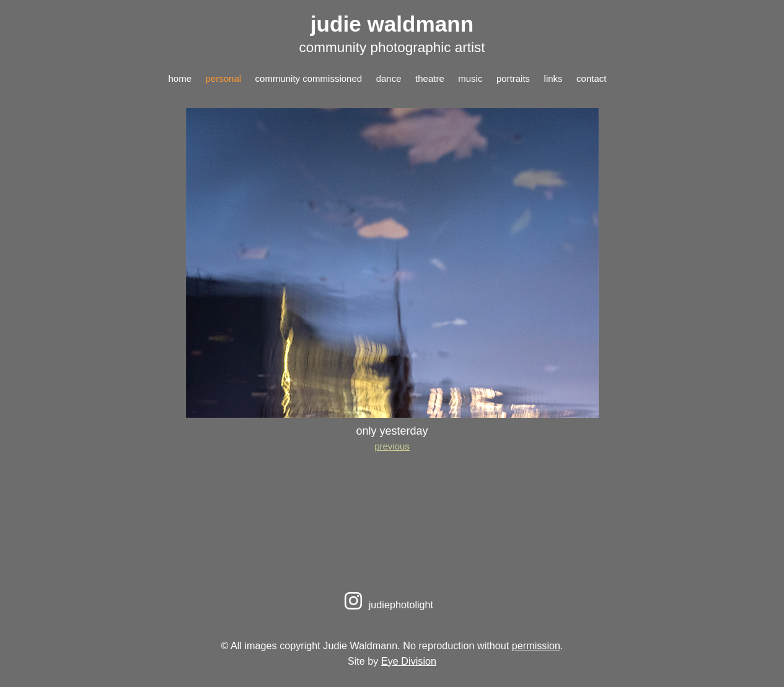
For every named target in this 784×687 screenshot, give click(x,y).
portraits (513, 78)
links (553, 78)
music (470, 78)
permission (536, 645)
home (180, 78)
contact (591, 78)
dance (389, 78)
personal (224, 78)
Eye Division (409, 661)
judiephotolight (387, 605)
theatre (430, 78)
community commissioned (309, 78)
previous (392, 446)
